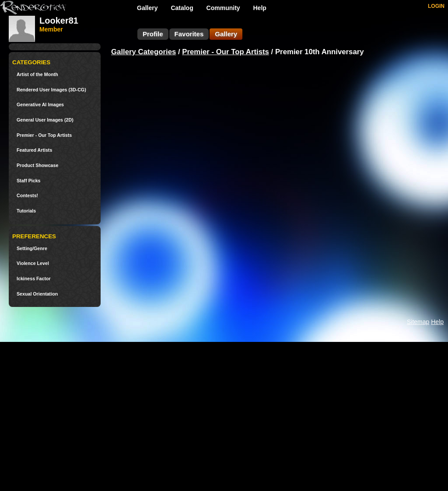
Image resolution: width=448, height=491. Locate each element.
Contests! (27, 196)
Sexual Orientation (37, 294)
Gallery (147, 8)
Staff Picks (29, 181)
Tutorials (26, 211)
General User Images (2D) (45, 120)
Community (223, 8)
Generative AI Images (40, 105)
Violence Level (33, 263)
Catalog (182, 8)
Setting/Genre (32, 249)
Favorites (189, 34)
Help (260, 8)
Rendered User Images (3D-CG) (51, 90)
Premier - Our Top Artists (44, 135)
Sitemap (418, 322)
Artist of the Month (37, 75)
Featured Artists (34, 150)
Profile (153, 34)
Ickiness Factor (34, 279)
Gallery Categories (143, 52)
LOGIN (436, 6)
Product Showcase (37, 165)
